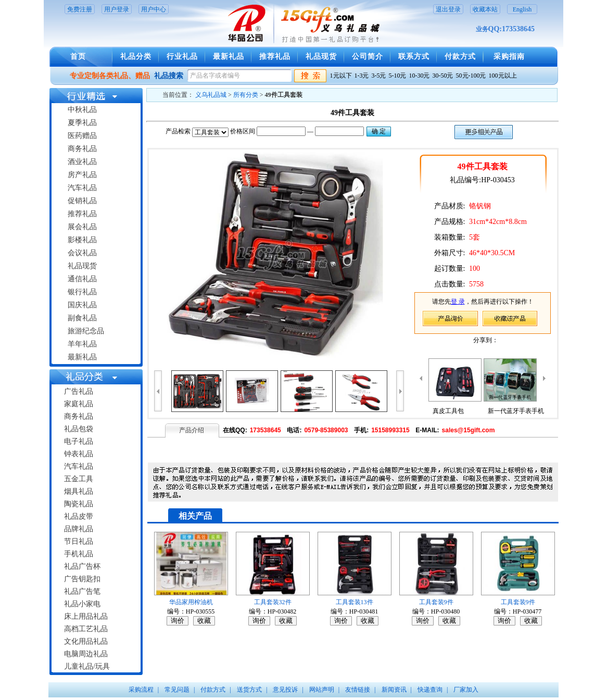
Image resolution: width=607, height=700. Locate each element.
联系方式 (414, 57)
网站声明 (322, 690)
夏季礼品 (82, 123)
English (522, 9)
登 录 (458, 302)
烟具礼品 (79, 491)
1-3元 (362, 76)
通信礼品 (82, 279)
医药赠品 (82, 136)
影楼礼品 (82, 240)
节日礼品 (79, 541)
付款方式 (460, 57)
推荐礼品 (275, 57)
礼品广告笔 (82, 591)
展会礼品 (82, 227)
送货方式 (249, 690)
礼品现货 (321, 57)
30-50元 (443, 76)
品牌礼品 (79, 529)
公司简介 (368, 57)
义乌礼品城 (211, 95)
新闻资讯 (394, 690)
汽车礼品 (82, 188)
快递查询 (430, 690)
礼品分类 (136, 57)
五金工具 (79, 479)
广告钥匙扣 (82, 579)
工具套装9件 (436, 602)
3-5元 (379, 76)
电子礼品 (79, 441)
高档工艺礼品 (86, 629)
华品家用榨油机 (191, 602)
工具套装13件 (355, 602)
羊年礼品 (82, 344)
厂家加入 (466, 690)
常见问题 (177, 690)
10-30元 (420, 76)
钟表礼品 (79, 454)
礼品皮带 (79, 516)
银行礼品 (82, 292)
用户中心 (154, 9)
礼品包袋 (79, 429)
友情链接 (358, 690)
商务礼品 (82, 149)
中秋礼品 (82, 110)
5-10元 (398, 76)
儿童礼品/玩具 (87, 666)
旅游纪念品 (86, 331)
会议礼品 (82, 253)
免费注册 (80, 9)
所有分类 (246, 95)
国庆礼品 (82, 305)
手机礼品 (79, 554)
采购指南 (509, 57)
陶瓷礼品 (79, 504)
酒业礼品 (82, 162)
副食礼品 (82, 318)
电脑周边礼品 (86, 654)
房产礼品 (82, 175)
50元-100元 (471, 76)
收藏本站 (485, 9)
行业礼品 (182, 57)
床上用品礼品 (86, 616)
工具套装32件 (273, 602)
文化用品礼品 (86, 641)
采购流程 (141, 690)
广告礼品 (79, 391)
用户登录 (117, 9)
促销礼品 (82, 201)
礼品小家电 (82, 604)
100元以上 (503, 76)
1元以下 (341, 76)
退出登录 (448, 9)
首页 (78, 57)
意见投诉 (285, 690)
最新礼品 (229, 57)
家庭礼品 (79, 404)
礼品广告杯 (82, 566)
